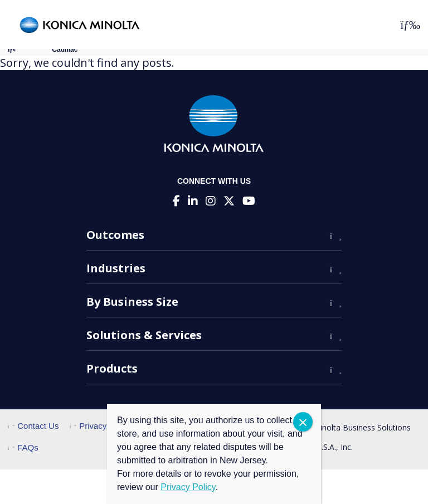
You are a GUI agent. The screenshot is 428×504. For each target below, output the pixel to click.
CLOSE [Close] (303, 422)
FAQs (23, 447)
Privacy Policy (101, 426)
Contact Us (33, 426)
